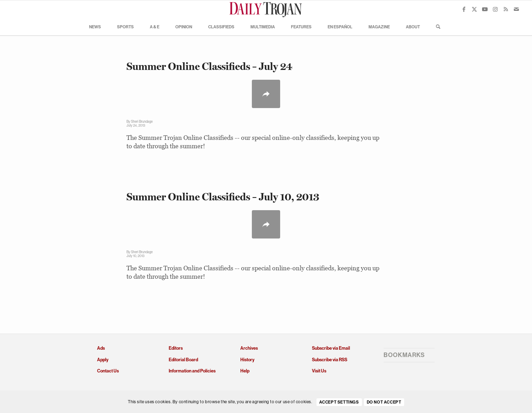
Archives (249, 348)
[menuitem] (95, 27)
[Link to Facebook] (464, 9)
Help (245, 371)
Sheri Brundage (142, 122)
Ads (101, 348)
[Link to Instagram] (495, 9)
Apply (103, 360)
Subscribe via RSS (330, 360)
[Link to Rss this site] (506, 9)
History (247, 360)
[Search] (436, 27)
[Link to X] (474, 9)
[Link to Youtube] (485, 9)
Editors (176, 348)
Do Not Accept (384, 402)
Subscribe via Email (331, 348)
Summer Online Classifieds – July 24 (209, 66)
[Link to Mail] (516, 9)
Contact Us (108, 371)
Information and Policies (192, 371)
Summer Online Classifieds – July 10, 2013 (223, 197)
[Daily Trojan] (266, 9)
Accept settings (339, 402)
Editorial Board (183, 360)
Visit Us (319, 371)
